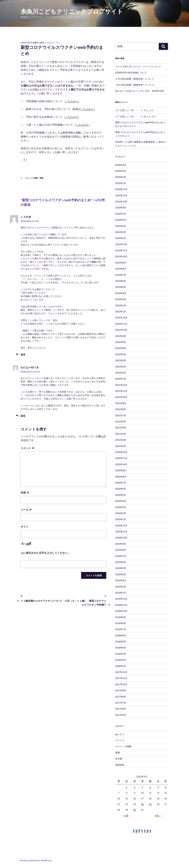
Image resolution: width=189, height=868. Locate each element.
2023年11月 (121, 250)
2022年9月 (121, 336)
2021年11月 (121, 391)
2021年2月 (121, 446)
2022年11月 (121, 324)
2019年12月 (121, 526)
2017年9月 (121, 690)
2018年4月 (121, 648)
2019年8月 (121, 550)
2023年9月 (121, 263)
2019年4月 (121, 574)
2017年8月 (121, 697)
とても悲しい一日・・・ (128, 110)
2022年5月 (121, 354)
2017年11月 (121, 678)
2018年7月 (121, 629)
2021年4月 (121, 434)
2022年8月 (121, 342)
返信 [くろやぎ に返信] (23, 355)
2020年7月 (121, 483)
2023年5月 (121, 287)
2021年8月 (121, 409)
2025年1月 (121, 183)
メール (26, 510)
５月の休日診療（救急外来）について (135, 79)
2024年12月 (121, 189)
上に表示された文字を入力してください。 (45, 553)
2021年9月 (121, 403)
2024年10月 (121, 202)
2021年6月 (121, 422)
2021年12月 (121, 385)
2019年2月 (121, 587)
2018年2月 (121, 660)
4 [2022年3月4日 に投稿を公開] (150, 787)
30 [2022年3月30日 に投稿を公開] (135, 810)
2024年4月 (121, 226)
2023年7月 (121, 275)
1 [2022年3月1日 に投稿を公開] (127, 787)
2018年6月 (121, 636)
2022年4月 (121, 360)
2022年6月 (121, 348)
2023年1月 (121, 312)
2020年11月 (121, 458)
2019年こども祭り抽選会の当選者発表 (135, 142)
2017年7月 (121, 703)
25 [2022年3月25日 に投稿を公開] (150, 804)
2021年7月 (121, 416)
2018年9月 (121, 617)
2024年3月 (121, 232)
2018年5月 (121, 642)
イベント (120, 740)
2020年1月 (121, 519)
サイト (25, 527)
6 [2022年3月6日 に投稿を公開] (165, 787)
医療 (41, 178)
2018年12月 (121, 599)
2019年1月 (121, 593)
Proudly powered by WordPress (36, 860)
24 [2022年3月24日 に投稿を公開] (142, 804)
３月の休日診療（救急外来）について (135, 85)
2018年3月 (121, 654)
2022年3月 (121, 367)
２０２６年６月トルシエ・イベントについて (138, 67)
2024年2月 (121, 238)
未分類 (119, 759)
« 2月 (126, 816)
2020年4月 (121, 501)
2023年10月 (121, 256)
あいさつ (120, 734)
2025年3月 (121, 177)
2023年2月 (121, 306)
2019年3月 (121, 580)
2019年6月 (121, 562)
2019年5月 (121, 568)
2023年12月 (121, 244)
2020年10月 (121, 464)
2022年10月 (121, 330)
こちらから (72, 101)
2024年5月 (121, 220)
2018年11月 (121, 605)
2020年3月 (121, 507)
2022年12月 (121, 318)
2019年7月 (121, 556)
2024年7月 (121, 214)
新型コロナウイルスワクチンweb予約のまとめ (139, 122)
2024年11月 (121, 196)
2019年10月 (121, 538)
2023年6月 (121, 281)
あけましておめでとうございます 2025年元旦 (140, 91)
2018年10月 (121, 611)
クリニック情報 (31, 178)
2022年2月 (121, 373)
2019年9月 (121, 544)
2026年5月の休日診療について (131, 73)
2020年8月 (121, 477)
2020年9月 (121, 470)
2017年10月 (121, 684)
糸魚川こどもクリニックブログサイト (72, 12)
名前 (25, 493)
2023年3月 (121, 299)
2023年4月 (121, 293)
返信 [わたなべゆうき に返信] (23, 416)
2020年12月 (121, 452)
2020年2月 (121, 513)
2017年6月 (121, 709)
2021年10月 (121, 397)
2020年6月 (121, 489)
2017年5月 (121, 715)
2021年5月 (121, 428)
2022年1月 (121, 379)
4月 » (158, 816)
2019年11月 (121, 532)
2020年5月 (121, 495)
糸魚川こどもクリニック (49, 43)
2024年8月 (121, 208)
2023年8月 (121, 269)
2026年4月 (121, 165)
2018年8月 (121, 623)
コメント (27, 448)
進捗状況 (120, 765)
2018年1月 (121, 666)
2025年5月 (121, 171)
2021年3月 (121, 440)
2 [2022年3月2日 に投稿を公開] (135, 787)
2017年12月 (121, 672)
